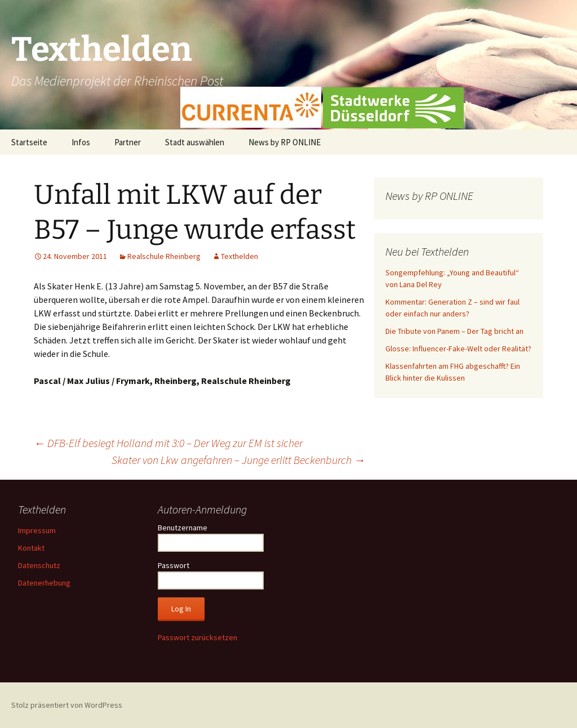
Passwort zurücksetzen (197, 637)
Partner (128, 142)
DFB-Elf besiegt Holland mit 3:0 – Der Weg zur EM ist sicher (168, 443)
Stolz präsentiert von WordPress (67, 705)
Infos (81, 142)
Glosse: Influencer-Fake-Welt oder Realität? (458, 349)
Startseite (29, 142)
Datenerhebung (44, 583)
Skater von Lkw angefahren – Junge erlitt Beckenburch (238, 460)
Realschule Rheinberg (164, 256)
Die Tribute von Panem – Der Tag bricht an (454, 331)
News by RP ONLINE (285, 142)
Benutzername (183, 528)
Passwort (174, 565)
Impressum (37, 530)
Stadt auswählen (195, 142)
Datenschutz (39, 565)
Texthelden (239, 256)
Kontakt (31, 548)
